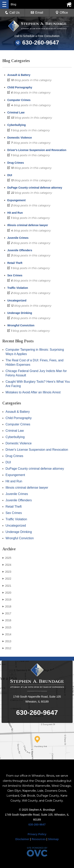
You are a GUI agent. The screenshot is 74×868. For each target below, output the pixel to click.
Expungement (16, 200)
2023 (7, 572)
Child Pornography (20, 87)
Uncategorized (17, 300)
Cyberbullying (16, 125)
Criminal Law (16, 112)
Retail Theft (15, 263)
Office (62, 13)
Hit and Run (15, 213)
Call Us (12, 13)
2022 (7, 579)
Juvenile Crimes (18, 238)
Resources (39, 839)
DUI (10, 175)
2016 (7, 620)
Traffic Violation (18, 288)
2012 (7, 648)
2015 (7, 627)
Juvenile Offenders (20, 250)
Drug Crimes (16, 163)
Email (37, 13)
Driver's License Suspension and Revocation (37, 150)
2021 (7, 586)
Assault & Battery (19, 75)
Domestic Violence (20, 138)
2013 (7, 641)
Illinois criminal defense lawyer (28, 225)
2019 (7, 600)
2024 (7, 565)
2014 (7, 634)
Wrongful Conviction (21, 325)
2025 (7, 558)
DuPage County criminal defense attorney (35, 188)
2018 (7, 606)
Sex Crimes (15, 275)
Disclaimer (22, 839)
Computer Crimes (19, 100)
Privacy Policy (37, 834)
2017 (7, 613)
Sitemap (53, 839)
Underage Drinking (20, 313)
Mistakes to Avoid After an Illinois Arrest (33, 392)
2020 (7, 593)
